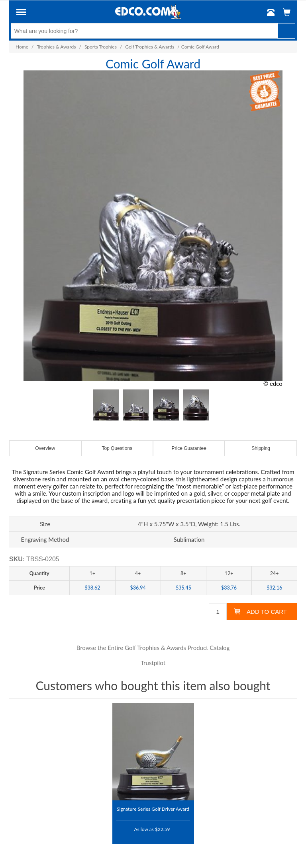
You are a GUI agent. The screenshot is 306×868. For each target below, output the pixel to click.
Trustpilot (153, 663)
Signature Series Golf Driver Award (153, 809)
